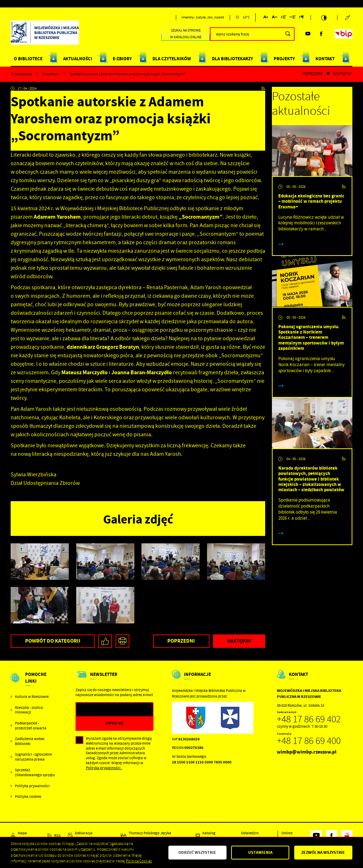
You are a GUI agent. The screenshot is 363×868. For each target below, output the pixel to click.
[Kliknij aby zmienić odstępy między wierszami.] (283, 18)
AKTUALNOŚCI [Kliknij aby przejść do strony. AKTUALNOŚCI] (78, 59)
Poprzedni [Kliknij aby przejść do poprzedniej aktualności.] (312, 74)
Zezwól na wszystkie (323, 852)
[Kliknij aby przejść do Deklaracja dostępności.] (91, 836)
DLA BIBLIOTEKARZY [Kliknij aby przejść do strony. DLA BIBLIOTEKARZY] (233, 59)
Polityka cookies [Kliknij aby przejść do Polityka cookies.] (28, 797)
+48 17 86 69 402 (309, 719)
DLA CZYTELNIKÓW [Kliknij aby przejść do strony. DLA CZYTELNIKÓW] (172, 59)
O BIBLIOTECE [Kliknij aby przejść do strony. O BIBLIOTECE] (28, 59)
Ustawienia (260, 852)
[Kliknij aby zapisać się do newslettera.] (115, 723)
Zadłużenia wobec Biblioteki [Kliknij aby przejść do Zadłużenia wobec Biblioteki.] (30, 741)
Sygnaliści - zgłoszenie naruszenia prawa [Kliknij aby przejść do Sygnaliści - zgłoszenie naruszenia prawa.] (33, 757)
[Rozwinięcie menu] (34, 683)
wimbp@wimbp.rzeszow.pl (307, 752)
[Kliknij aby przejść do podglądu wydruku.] (122, 641)
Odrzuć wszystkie (197, 852)
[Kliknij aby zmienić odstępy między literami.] (275, 18)
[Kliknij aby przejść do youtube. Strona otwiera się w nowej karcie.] (308, 34)
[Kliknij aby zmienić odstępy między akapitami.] (302, 18)
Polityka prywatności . (104, 768)
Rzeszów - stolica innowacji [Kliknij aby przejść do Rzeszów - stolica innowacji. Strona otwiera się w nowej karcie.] (29, 710)
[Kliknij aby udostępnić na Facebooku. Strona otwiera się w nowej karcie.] (105, 641)
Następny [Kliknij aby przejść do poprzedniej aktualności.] (342, 74)
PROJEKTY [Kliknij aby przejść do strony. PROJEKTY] (284, 59)
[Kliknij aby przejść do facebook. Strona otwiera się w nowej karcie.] (321, 34)
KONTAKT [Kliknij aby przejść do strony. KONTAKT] (325, 59)
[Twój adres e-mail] (104, 710)
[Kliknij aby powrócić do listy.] (328, 74)
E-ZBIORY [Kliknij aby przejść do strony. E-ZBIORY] (122, 59)
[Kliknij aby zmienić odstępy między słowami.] (293, 18)
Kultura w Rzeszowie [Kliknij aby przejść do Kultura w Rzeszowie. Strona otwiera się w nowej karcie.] (32, 697)
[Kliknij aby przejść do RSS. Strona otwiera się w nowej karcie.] (263, 89)
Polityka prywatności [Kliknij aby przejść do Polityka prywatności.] (32, 786)
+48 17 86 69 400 (309, 741)
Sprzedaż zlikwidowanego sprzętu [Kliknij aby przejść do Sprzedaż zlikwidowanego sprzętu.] (35, 772)
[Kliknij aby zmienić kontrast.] (324, 18)
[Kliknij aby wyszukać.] (288, 34)
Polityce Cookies (139, 861)
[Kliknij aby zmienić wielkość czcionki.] (266, 18)
